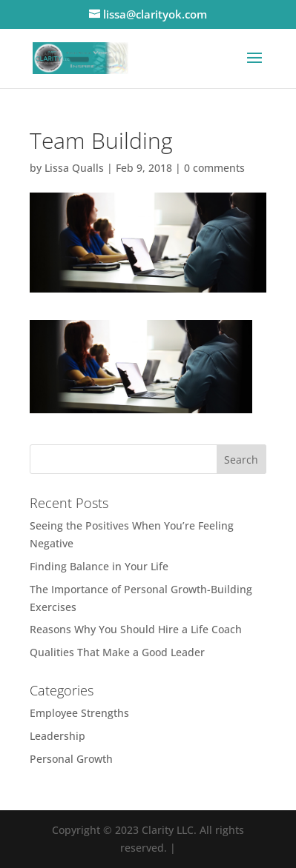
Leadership (57, 736)
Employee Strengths (79, 713)
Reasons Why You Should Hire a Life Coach (136, 629)
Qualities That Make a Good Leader (117, 652)
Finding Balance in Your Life (99, 566)
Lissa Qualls (74, 168)
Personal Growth (71, 759)
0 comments (214, 168)
